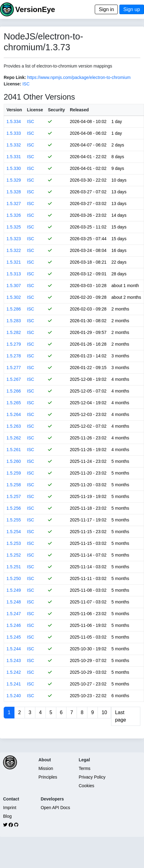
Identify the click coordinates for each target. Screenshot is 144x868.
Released (79, 110)
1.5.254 (14, 532)
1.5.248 (14, 602)
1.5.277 (14, 368)
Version (14, 110)
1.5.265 (14, 403)
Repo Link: (15, 77)
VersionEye (35, 9)
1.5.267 (14, 379)
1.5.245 (14, 637)
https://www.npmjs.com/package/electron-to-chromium (79, 77)
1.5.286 (14, 309)
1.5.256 (14, 508)
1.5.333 (14, 133)
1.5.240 (14, 696)
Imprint (10, 808)
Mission (46, 768)
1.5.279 (14, 344)
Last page (121, 716)
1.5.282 (14, 332)
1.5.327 (14, 204)
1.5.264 (14, 414)
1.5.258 (14, 485)
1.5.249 (14, 590)
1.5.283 (14, 321)
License (35, 110)
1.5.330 (14, 168)
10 (104, 712)
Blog (7, 816)
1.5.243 (14, 660)
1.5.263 (14, 426)
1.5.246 (14, 625)
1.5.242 (14, 672)
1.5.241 (14, 684)
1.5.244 (14, 649)
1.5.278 (14, 356)
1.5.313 (14, 274)
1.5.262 (14, 438)
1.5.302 (14, 297)
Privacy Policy (92, 777)
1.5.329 (14, 180)
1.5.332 (14, 145)
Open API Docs (55, 808)
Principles (48, 777)
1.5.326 (14, 215)
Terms (85, 768)
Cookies (87, 786)
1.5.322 (14, 250)
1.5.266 (14, 391)
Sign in (106, 9)
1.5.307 (14, 286)
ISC (26, 84)
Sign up (132, 9)
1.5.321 (14, 262)
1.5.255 (14, 520)
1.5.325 (14, 227)
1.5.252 (14, 555)
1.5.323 (14, 239)
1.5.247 (14, 614)
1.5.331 (14, 157)
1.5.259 (14, 473)
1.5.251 (14, 567)
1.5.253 (14, 543)
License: (12, 84)
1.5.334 (14, 121)
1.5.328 (14, 192)
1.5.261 (14, 450)
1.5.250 (14, 578)
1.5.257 (14, 496)
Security (56, 110)
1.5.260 (14, 461)
